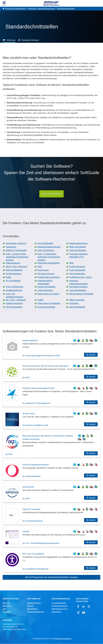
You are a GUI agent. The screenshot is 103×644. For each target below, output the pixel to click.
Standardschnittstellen (66, 9)
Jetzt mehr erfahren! (51, 194)
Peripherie (74, 303)
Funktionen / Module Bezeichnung (41, 9)
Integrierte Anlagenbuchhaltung (78, 282)
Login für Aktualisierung (36, 612)
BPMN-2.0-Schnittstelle (16, 250)
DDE (71, 263)
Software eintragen (34, 603)
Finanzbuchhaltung (34, 521)
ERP (28, 378)
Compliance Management (37, 569)
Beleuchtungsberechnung (49, 247)
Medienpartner (32, 609)
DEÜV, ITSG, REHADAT (17, 267)
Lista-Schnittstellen (78, 290)
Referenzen (7, 606)
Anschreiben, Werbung (16, 243)
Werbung (30, 606)
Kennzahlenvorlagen (78, 287)
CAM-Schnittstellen (78, 250)
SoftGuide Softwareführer (15, 9)
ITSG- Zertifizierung (15, 287)
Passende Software (30, 40)
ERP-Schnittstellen (14, 270)
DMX (40, 267)
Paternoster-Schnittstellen (49, 303)
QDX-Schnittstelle (77, 307)
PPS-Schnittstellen (14, 307)
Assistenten (11, 247)
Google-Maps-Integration (49, 277)
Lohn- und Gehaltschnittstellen (15, 295)
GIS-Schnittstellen (77, 274)
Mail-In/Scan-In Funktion (48, 294)
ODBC (40, 300)
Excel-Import (43, 270)
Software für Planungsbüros (38, 403)
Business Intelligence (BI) (37, 425)
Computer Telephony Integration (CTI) (78, 256)
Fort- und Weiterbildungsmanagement (42, 543)
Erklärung (11, 40)
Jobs (4, 609)
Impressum (7, 612)
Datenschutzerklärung (63, 639)
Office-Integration (77, 300)
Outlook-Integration (14, 303)
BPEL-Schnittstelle (78, 247)
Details (92, 355)
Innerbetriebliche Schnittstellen (45, 282)
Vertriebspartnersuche (59, 606)
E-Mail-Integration (77, 267)
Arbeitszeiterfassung (78, 243)
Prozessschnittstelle (46, 307)
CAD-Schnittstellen (46, 250)
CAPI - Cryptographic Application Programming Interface (49, 257)
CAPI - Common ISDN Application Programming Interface (17, 257)
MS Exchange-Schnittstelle (81, 294)
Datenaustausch (13, 263)
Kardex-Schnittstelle (46, 287)
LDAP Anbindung (45, 290)
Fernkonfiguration (14, 274)
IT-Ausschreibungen (59, 603)
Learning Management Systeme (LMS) (43, 356)
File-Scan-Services (46, 274)
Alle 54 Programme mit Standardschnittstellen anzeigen (51, 577)
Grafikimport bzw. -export (80, 277)
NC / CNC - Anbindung (16, 300)
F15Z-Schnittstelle (77, 270)
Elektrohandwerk (33, 476)
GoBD (9, 277)
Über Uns (6, 603)
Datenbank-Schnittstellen (49, 263)
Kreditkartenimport (14, 290)
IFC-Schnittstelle (13, 281)
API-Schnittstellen (45, 243)
